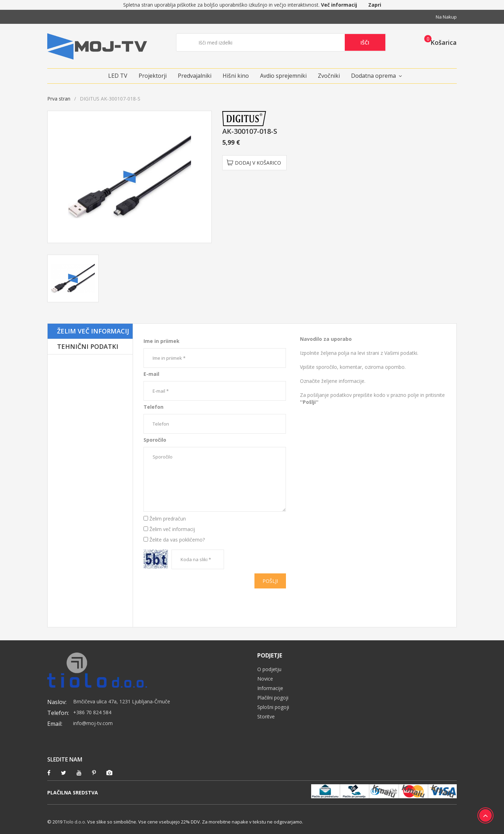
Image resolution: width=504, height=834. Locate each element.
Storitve (266, 716)
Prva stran (59, 99)
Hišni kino (236, 76)
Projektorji (153, 76)
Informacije (270, 688)
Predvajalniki (195, 76)
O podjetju (269, 669)
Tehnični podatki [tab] (88, 346)
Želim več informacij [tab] (93, 331)
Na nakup (446, 17)
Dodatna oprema (373, 76)
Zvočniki (329, 76)
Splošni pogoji (273, 707)
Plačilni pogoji (273, 698)
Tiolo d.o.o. (75, 822)
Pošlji (270, 581)
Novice (265, 679)
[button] (438, 42)
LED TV (118, 76)
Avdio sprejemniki (283, 76)
